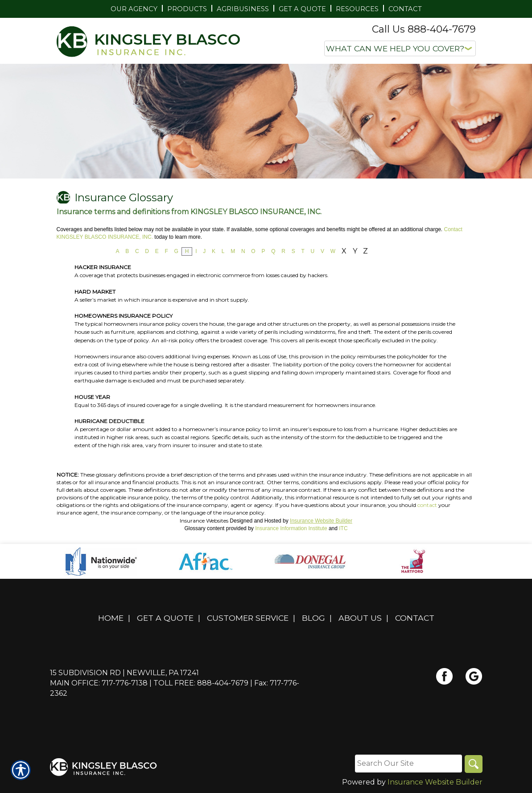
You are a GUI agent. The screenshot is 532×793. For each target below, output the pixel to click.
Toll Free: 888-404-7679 (201, 683)
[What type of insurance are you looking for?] (400, 48)
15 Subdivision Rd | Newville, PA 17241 (124, 673)
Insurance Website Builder (321, 521)
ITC (343, 528)
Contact (415, 618)
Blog (313, 618)
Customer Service (248, 618)
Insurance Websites (204, 521)
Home (111, 618)
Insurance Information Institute (291, 528)
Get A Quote (165, 618)
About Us (360, 618)
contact (427, 505)
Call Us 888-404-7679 (424, 29)
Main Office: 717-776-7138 (99, 683)
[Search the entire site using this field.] (408, 764)
